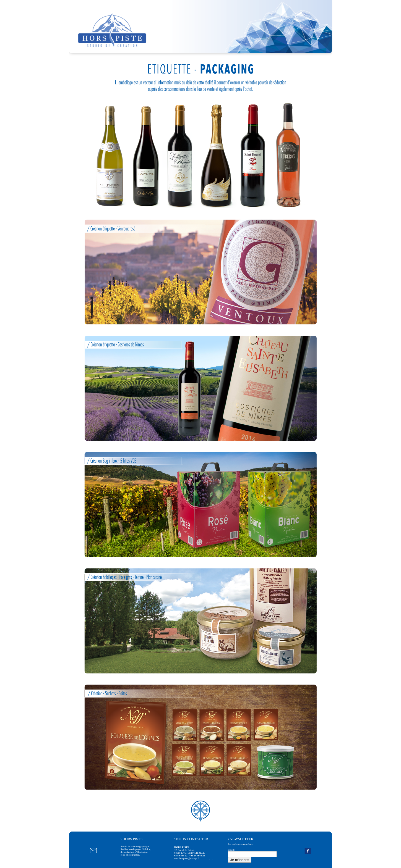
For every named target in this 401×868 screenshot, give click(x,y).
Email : (231, 850)
